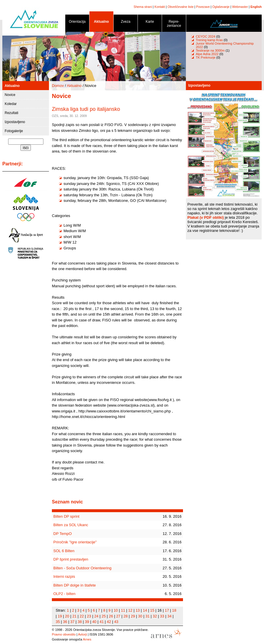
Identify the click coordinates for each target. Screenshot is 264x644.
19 (60, 616)
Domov (58, 86)
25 (103, 616)
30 (140, 616)
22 (82, 616)
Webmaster (240, 7)
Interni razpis (64, 576)
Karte (150, 23)
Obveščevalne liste (181, 7)
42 (109, 622)
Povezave (203, 7)
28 (126, 616)
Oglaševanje (221, 7)
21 (74, 616)
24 (96, 616)
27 (118, 616)
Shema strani (143, 7)
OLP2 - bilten (64, 594)
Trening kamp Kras (209, 40)
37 (72, 622)
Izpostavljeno (15, 122)
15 (152, 610)
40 (94, 622)
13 (138, 610)
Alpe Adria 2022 (207, 54)
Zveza (126, 23)
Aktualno (101, 23)
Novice (10, 95)
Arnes (87, 639)
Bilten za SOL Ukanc (71, 525)
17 (167, 610)
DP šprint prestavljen (71, 559)
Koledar (11, 104)
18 (174, 610)
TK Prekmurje (206, 57)
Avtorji (82, 634)
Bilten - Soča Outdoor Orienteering (82, 568)
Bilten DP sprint (66, 516)
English (256, 7)
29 (133, 616)
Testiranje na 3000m (211, 50)
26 (111, 616)
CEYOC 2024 (206, 36)
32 (155, 616)
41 (101, 622)
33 (162, 616)
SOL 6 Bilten (64, 551)
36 (65, 622)
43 (116, 622)
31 (147, 616)
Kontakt (160, 7)
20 (67, 616)
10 (116, 610)
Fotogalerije (14, 131)
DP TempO (63, 534)
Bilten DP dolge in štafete (75, 585)
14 (145, 610)
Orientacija (77, 23)
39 (87, 622)
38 (80, 622)
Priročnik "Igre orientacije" (75, 542)
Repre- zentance (174, 25)
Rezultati (12, 113)
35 (58, 622)
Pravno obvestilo (64, 634)
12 (130, 610)
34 (169, 616)
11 (123, 610)
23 (89, 616)
